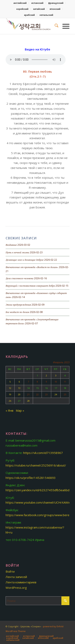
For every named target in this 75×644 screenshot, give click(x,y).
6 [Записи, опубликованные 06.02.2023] (19, 382)
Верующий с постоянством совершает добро (30, 286)
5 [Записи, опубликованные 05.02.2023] (10, 382)
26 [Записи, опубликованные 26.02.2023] (10, 401)
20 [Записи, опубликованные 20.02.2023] (19, 394)
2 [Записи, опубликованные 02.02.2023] (46, 375)
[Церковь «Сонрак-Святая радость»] (31, 26)
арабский (29, 15)
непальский (46, 15)
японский (55, 9)
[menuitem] (20, 3)
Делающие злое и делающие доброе (25, 260)
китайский (39, 9)
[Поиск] (54, 26)
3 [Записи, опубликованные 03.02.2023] (56, 375)
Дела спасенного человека (19, 278)
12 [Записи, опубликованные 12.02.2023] (10, 388)
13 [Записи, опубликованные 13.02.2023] (19, 388)
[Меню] (64, 26)
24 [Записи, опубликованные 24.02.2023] (56, 394)
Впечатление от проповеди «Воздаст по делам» (32, 267)
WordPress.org (16, 588)
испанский (37, 3)
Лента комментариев (21, 582)
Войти (10, 571)
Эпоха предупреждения (18, 305)
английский (20, 3)
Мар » (20, 410)
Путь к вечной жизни (17, 252)
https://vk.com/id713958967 (43, 453)
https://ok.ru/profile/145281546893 (31, 478)
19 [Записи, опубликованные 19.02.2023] (10, 394)
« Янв (9, 410)
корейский (22, 9)
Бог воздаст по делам (17, 312)
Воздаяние (11, 245)
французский (56, 3)
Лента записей (16, 577)
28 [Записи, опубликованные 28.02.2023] (28, 401)
